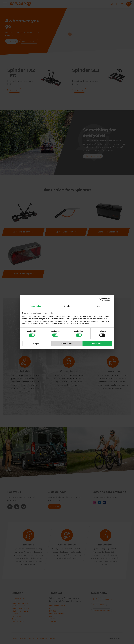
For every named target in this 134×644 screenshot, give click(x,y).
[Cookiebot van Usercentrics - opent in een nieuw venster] (103, 299)
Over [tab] (98, 306)
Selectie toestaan (67, 344)
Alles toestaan (97, 344)
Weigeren (37, 344)
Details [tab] (67, 306)
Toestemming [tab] (36, 306)
